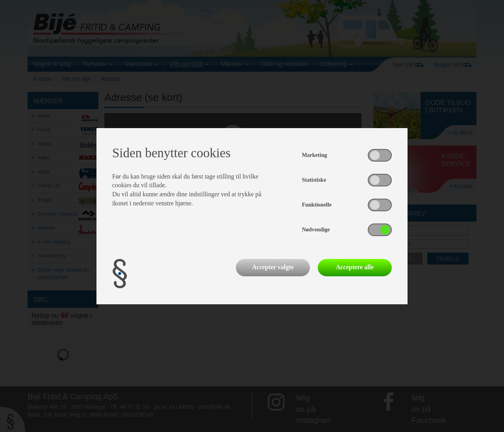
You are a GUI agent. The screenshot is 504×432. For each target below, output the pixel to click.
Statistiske (314, 180)
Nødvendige (316, 230)
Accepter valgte (273, 267)
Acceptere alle (355, 267)
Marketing (315, 155)
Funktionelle (317, 205)
